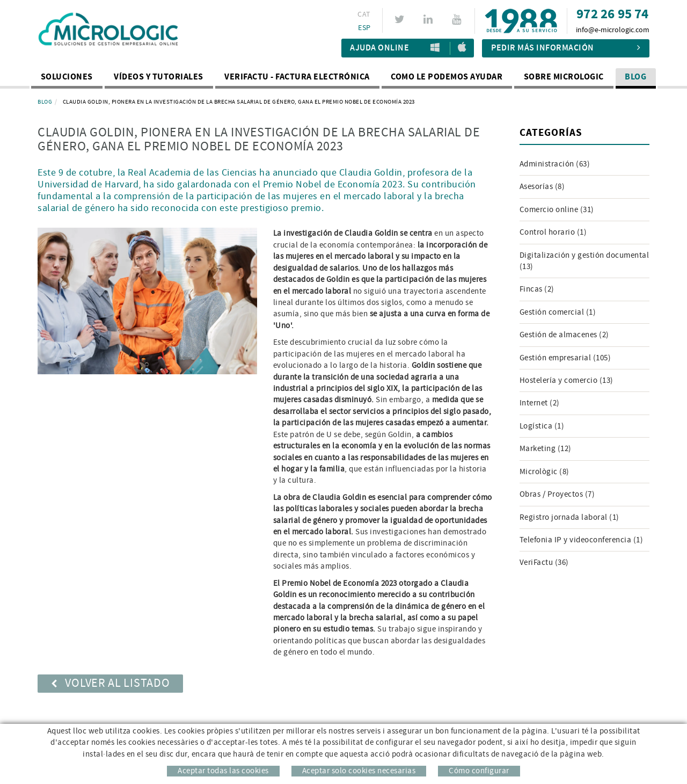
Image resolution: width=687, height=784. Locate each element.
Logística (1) (542, 426)
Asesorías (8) (542, 187)
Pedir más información (566, 48)
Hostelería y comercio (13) (567, 380)
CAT (364, 14)
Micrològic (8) (545, 472)
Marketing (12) (546, 449)
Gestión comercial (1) (558, 312)
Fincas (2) (537, 289)
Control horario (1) (553, 232)
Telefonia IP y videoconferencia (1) (582, 540)
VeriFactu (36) (544, 562)
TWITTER (401, 19)
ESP (364, 28)
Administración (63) (555, 164)
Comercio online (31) (557, 210)
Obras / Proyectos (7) (557, 494)
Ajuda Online (379, 48)
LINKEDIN (430, 19)
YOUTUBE (458, 19)
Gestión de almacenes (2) (564, 335)
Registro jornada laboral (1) (569, 517)
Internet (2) (540, 403)
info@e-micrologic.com (613, 30)
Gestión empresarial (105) (565, 358)
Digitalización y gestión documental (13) (584, 261)
